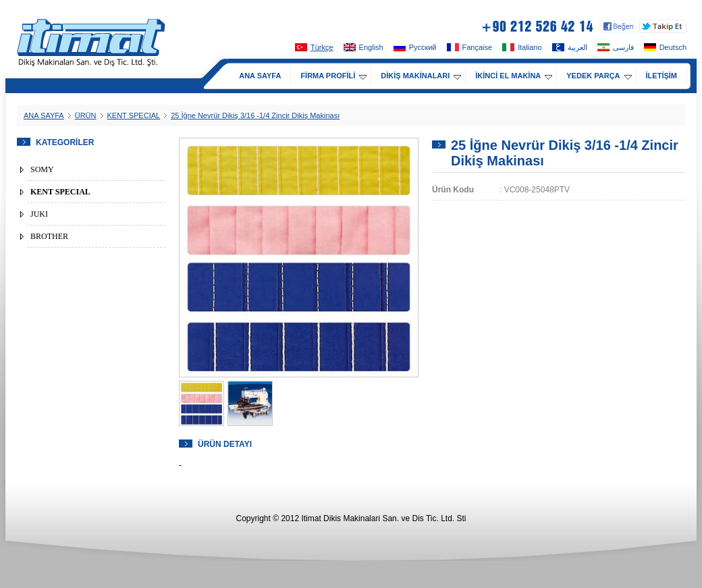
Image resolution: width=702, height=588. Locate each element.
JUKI (39, 214)
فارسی (616, 47)
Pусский (415, 47)
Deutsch (665, 47)
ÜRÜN (86, 115)
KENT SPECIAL (134, 115)
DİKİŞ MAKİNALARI (421, 76)
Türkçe (314, 47)
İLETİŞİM (661, 76)
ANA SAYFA (260, 76)
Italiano (522, 47)
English (363, 47)
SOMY (42, 169)
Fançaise (470, 47)
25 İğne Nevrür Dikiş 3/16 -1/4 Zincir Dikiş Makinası (255, 115)
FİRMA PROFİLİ (333, 76)
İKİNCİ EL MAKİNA (514, 76)
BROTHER (49, 236)
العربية (570, 47)
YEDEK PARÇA (599, 76)
